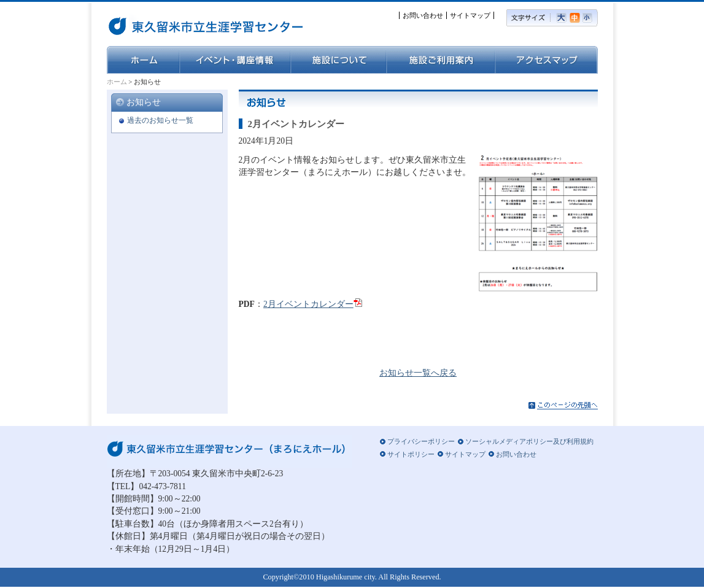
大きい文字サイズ (563, 18)
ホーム (143, 60)
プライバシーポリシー (421, 441)
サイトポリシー (411, 454)
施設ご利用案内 (440, 60)
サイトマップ (470, 15)
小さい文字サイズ (590, 18)
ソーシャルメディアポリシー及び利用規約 (529, 441)
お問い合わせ (423, 15)
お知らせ (144, 102)
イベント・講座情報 (235, 60)
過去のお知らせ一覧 (160, 120)
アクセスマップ (546, 60)
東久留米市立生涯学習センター (171, 25)
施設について (338, 60)
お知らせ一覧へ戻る (418, 373)
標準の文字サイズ (576, 18)
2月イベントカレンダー (308, 304)
